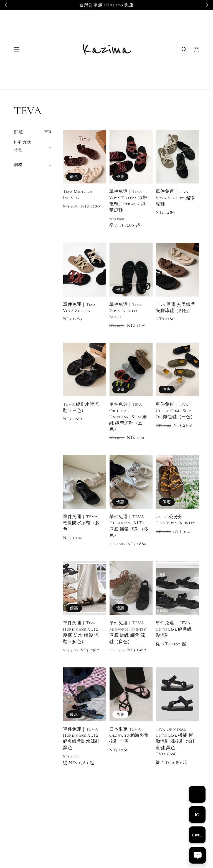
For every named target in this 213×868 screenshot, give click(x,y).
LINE (197, 835)
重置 (48, 132)
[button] (17, 50)
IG (197, 815)
